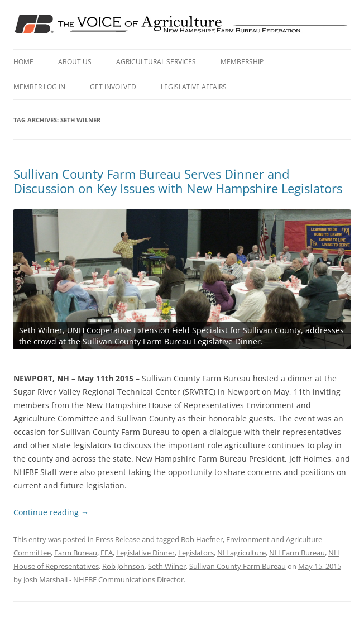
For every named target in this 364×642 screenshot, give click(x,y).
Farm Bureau (76, 553)
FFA (107, 553)
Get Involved (113, 87)
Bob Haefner (202, 539)
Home (23, 62)
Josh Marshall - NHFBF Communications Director (104, 579)
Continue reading (51, 512)
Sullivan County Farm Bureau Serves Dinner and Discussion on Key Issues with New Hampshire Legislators (178, 181)
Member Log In (39, 87)
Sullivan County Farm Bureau (238, 566)
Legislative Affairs (194, 87)
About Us (75, 62)
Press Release (118, 539)
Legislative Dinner (145, 553)
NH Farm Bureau (297, 553)
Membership (242, 62)
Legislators (196, 553)
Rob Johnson (123, 566)
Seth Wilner (167, 566)
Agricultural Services (156, 62)
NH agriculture (241, 553)
